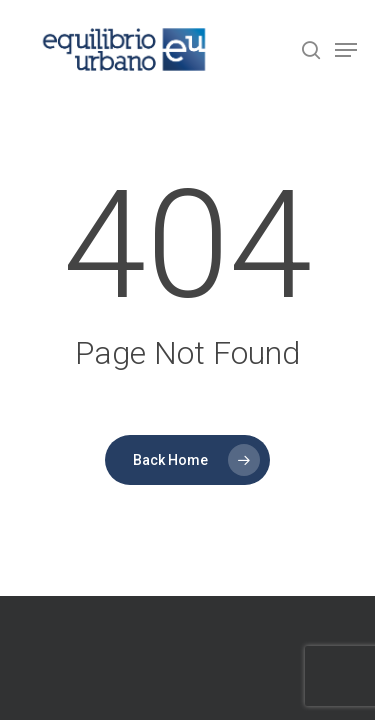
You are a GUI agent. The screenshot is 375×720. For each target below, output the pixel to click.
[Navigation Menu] (346, 50)
